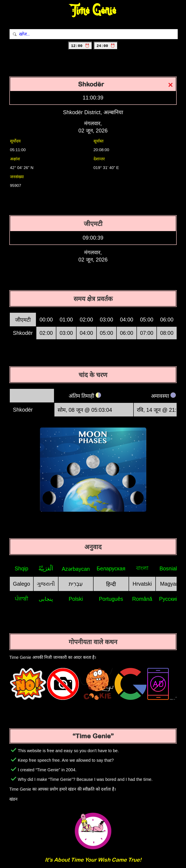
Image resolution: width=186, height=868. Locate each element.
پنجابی (46, 599)
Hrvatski (142, 584)
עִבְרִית (76, 584)
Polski (76, 599)
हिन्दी (111, 584)
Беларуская (111, 568)
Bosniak (169, 568)
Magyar (169, 584)
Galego (22, 584)
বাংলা (142, 568)
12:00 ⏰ (80, 46)
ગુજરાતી (46, 584)
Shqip (21, 568)
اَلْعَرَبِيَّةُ (46, 568)
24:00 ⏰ (106, 46)
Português (111, 599)
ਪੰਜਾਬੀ (22, 599)
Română (142, 599)
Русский (169, 599)
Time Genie (93, 11)
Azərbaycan (76, 569)
